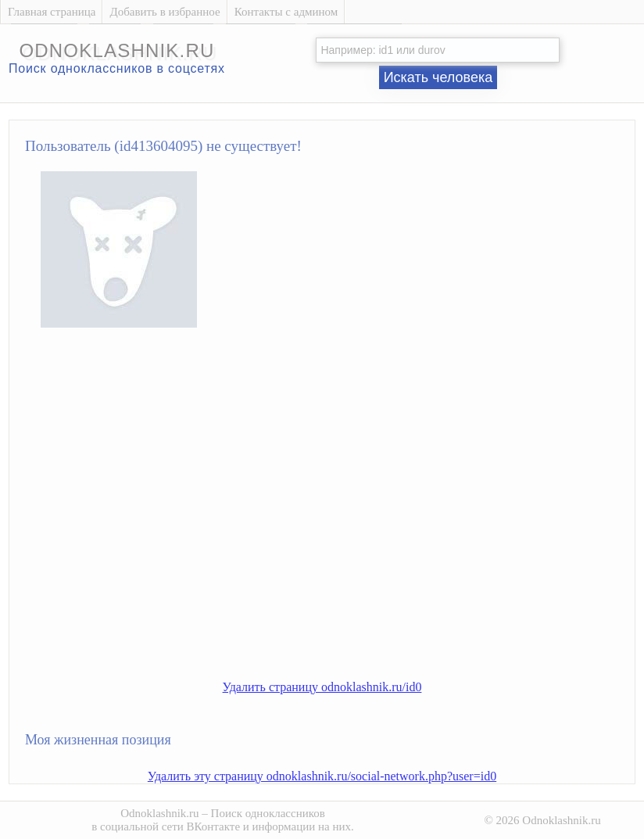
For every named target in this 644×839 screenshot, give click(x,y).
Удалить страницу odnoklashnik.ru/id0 (322, 687)
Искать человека (438, 77)
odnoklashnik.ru (116, 50)
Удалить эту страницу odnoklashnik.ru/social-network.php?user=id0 (322, 776)
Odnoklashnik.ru (159, 813)
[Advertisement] (147, 516)
